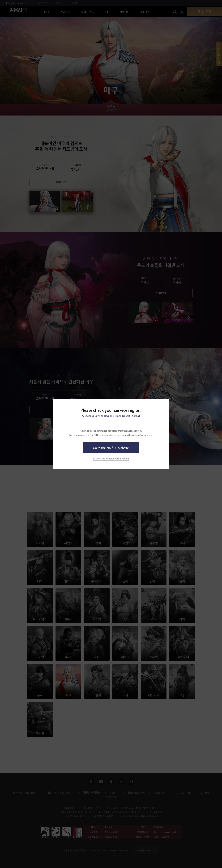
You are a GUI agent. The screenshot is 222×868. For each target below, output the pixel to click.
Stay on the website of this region (111, 458)
